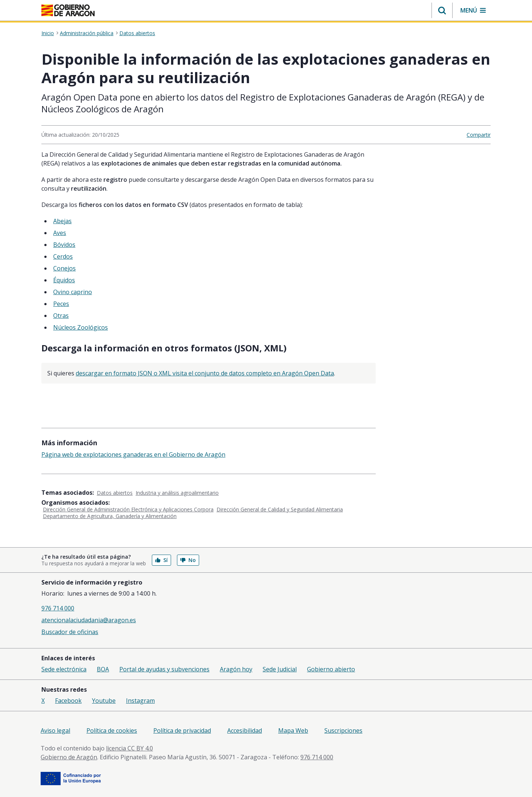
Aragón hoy (236, 669)
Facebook (68, 701)
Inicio (48, 33)
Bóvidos (64, 245)
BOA (103, 669)
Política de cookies (112, 730)
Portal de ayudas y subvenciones (164, 669)
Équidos (64, 280)
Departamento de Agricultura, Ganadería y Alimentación (110, 516)
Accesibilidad (245, 730)
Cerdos (63, 256)
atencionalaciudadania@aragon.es (89, 620)
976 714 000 (58, 608)
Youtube (104, 701)
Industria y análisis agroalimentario (177, 493)
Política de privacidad (182, 730)
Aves (60, 233)
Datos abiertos (137, 33)
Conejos (64, 268)
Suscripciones (343, 730)
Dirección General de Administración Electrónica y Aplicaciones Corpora (128, 509)
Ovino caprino (73, 292)
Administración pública (87, 33)
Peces (61, 304)
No (188, 560)
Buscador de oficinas (70, 632)
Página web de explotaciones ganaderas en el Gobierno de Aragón (133, 454)
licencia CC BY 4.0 (129, 748)
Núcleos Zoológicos (81, 327)
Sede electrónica (64, 669)
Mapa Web (293, 730)
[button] (442, 10)
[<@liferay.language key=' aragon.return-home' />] (68, 10)
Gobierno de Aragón (69, 757)
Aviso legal (55, 730)
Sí (161, 560)
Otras (61, 316)
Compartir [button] (479, 135)
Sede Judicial (280, 669)
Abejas (62, 221)
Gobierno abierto (331, 669)
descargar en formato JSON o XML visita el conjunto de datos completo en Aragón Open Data (205, 373)
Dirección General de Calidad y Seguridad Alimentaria (280, 509)
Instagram (140, 701)
